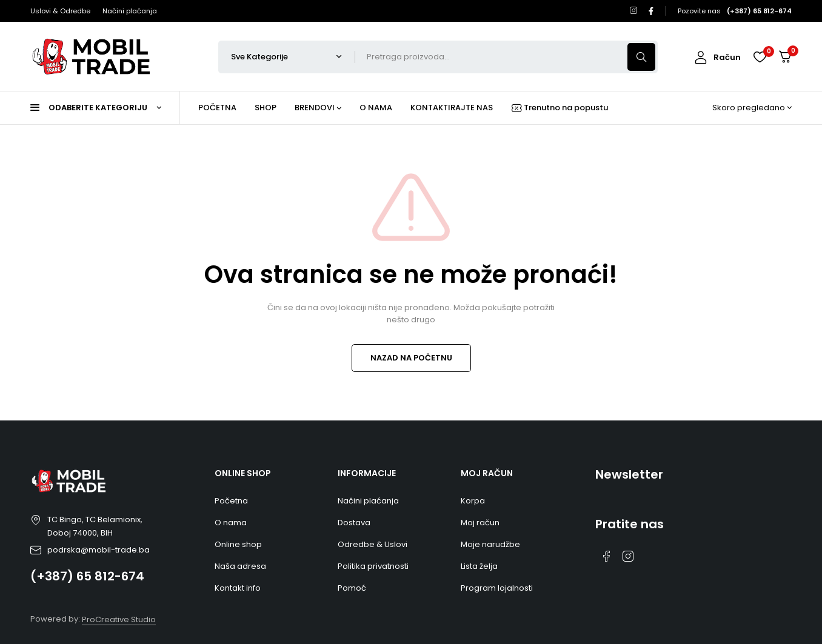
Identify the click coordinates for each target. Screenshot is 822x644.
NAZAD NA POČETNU (411, 358)
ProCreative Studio (119, 619)
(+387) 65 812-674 (87, 576)
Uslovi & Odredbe (60, 11)
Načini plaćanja (130, 11)
